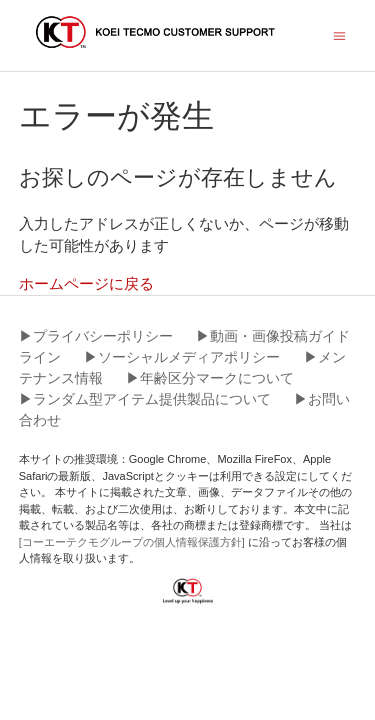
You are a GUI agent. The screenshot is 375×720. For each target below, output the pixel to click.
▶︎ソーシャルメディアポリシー (182, 357)
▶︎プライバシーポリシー (96, 336)
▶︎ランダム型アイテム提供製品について (145, 399)
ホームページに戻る (86, 283)
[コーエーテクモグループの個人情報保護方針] (133, 542)
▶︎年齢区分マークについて (210, 378)
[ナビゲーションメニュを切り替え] (339, 34)
